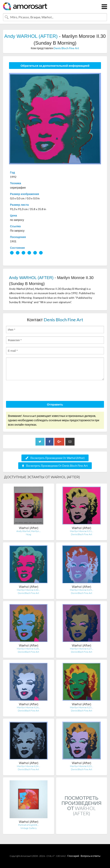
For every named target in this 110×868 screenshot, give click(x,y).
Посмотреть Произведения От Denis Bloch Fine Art (55, 466)
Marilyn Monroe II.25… (82, 707)
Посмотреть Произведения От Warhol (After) (55, 458)
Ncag (28, 534)
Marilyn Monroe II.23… (82, 766)
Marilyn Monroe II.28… (28, 649)
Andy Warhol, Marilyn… (29, 531)
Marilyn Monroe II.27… (82, 649)
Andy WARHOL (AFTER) (31, 36)
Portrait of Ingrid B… (28, 825)
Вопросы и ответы (90, 856)
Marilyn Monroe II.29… (82, 590)
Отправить (55, 404)
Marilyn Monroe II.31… (82, 531)
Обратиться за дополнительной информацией (55, 66)
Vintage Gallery (29, 828)
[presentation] (36, 391)
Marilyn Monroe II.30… (28, 590)
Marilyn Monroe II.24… (28, 766)
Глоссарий (73, 856)
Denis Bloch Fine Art (66, 48)
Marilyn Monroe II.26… (28, 707)
